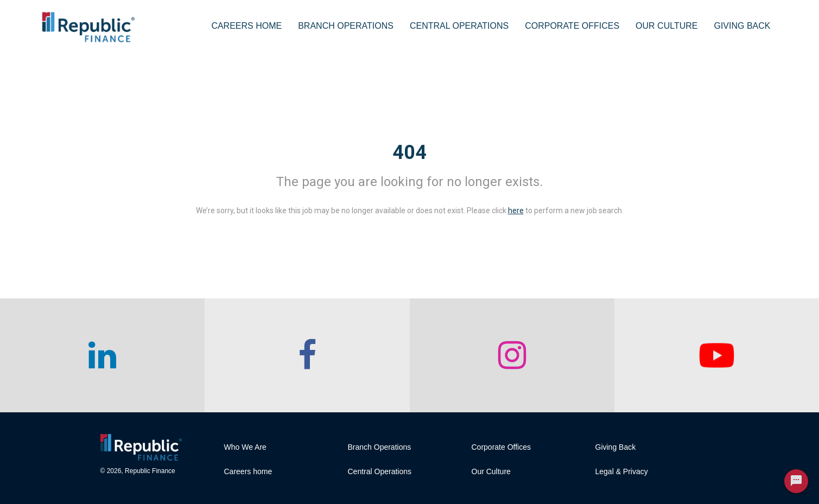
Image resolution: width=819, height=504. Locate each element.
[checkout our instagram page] (512, 355)
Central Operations (459, 26)
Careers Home (246, 26)
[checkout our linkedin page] (102, 355)
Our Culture (666, 26)
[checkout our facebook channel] (307, 355)
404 (410, 152)
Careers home (248, 471)
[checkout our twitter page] (717, 355)
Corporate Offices (572, 26)
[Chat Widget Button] (796, 481)
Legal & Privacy (622, 471)
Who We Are (245, 447)
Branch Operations (346, 26)
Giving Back (742, 26)
